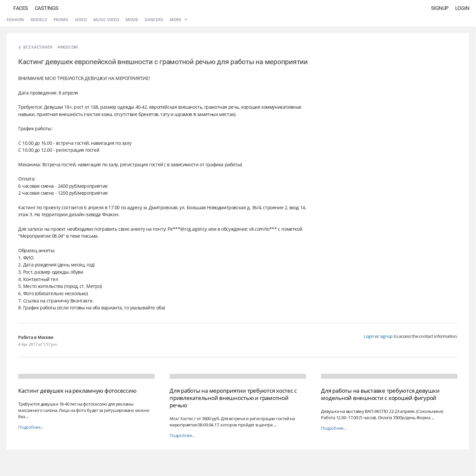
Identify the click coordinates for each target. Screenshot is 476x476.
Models (39, 20)
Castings (47, 8)
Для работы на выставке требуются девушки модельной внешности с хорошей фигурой (380, 394)
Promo (61, 20)
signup (387, 336)
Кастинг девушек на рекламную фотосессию (77, 391)
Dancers (154, 20)
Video (81, 20)
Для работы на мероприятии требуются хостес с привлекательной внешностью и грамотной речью (233, 398)
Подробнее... (31, 427)
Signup (440, 8)
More (178, 20)
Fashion (15, 20)
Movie (132, 20)
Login (462, 8)
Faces (21, 8)
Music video (106, 20)
